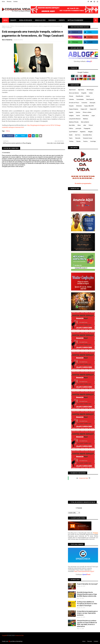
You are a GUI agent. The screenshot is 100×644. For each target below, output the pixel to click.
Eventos (78, 112)
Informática (86, 116)
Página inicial (6, 26)
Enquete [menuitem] (13, 20)
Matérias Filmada (74, 122)
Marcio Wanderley (7, 40)
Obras (79, 125)
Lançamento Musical (75, 119)
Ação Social (72, 90)
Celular (91, 93)
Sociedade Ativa (87, 135)
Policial (91, 125)
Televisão (78, 138)
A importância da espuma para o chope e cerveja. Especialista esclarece (87, 613)
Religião (90, 132)
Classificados (79, 96)
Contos (88, 96)
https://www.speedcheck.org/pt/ (84, 571)
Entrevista (79, 106)
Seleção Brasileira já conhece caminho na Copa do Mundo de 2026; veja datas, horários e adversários (87, 624)
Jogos (93, 116)
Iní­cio (3, 2)
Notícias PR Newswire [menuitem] (75, 20)
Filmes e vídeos (87, 112)
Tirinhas (71, 141)
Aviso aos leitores (74, 93)
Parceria (9, 2)
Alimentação (90, 90)
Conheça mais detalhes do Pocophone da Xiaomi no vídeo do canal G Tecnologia (87, 604)
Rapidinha (83, 132)
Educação (92, 103)
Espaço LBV (93, 109)
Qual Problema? (73, 132)
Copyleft (4, 635)
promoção (78, 128)
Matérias (85, 119)
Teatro (71, 138)
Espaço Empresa (74, 109)
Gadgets (71, 116)
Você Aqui (93, 141)
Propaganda (87, 128)
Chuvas (71, 96)
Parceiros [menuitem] (52, 20)
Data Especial (90, 99)
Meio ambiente (85, 122)
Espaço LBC (84, 109)
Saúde (71, 135)
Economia (84, 103)
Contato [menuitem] (62, 20)
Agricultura (81, 90)
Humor (78, 116)
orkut (85, 125)
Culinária (71, 99)
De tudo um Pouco (74, 103)
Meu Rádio (72, 125)
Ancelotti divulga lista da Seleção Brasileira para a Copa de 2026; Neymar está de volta (87, 594)
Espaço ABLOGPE (89, 106)
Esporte (71, 112)
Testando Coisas (87, 138)
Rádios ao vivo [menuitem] (40, 20)
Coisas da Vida (83, 478)
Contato (15, 2)
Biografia (84, 93)
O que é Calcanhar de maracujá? (87, 584)
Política (12, 26)
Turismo (85, 141)
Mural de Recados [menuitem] (26, 20)
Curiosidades (80, 99)
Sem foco (78, 135)
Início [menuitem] (5, 20)
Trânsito (78, 141)
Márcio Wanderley (17, 641)
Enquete (71, 106)
